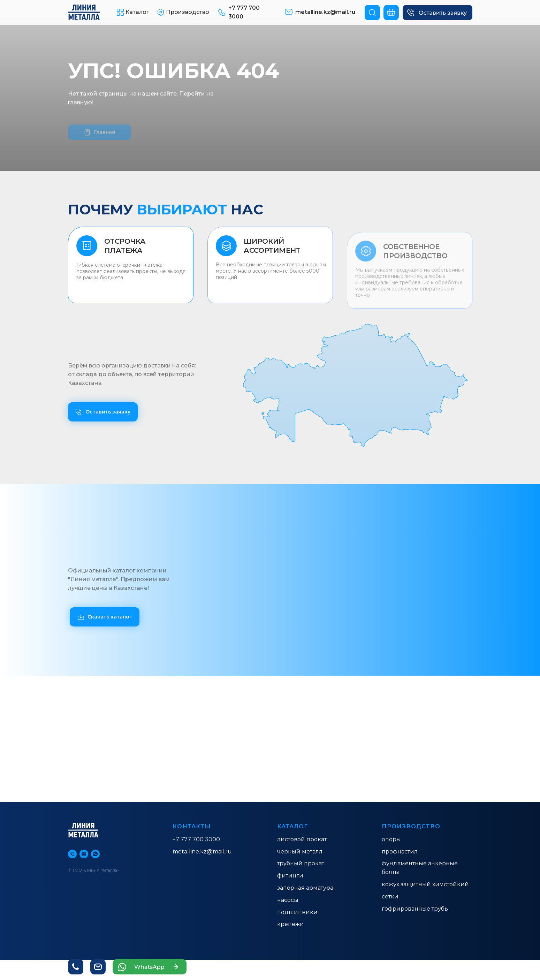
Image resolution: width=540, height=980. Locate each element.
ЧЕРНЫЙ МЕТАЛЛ (300, 852)
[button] (438, 13)
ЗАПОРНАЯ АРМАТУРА (305, 888)
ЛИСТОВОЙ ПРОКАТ (302, 839)
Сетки (390, 897)
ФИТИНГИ (290, 876)
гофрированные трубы (415, 909)
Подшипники (297, 912)
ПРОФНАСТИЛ (400, 852)
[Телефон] (72, 854)
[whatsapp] (95, 854)
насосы (288, 900)
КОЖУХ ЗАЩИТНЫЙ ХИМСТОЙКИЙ (425, 884)
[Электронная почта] (84, 854)
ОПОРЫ (391, 839)
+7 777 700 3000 (196, 839)
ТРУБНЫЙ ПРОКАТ (301, 863)
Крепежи (291, 924)
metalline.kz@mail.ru (202, 852)
